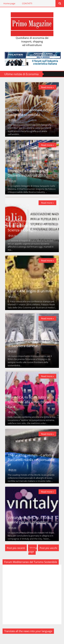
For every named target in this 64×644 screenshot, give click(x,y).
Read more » (47, 87)
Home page (9, 3)
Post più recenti (16, 548)
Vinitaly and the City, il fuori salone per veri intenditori (29, 520)
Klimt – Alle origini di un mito (30, 291)
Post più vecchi (48, 548)
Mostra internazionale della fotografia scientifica (29, 112)
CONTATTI (27, 3)
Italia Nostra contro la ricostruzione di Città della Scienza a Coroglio (28, 226)
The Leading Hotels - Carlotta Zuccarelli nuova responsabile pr (31, 460)
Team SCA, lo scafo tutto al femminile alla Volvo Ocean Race (29, 402)
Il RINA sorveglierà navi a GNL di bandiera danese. (31, 343)
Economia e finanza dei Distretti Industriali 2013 (27, 173)
